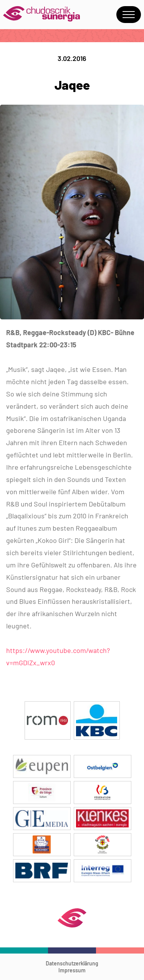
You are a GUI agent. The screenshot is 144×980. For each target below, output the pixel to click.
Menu (129, 15)
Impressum (72, 970)
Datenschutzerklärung (72, 963)
